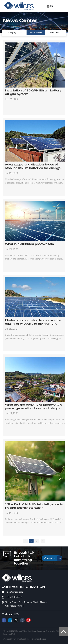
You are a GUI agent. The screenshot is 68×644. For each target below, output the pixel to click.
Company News (15, 33)
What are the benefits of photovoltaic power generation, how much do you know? (34, 408)
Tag (28, 639)
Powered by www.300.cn (14, 639)
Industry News (36, 33)
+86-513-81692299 (14, 597)
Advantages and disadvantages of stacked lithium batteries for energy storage (32, 168)
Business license (39, 639)
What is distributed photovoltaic (29, 244)
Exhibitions (55, 33)
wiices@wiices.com (14, 592)
